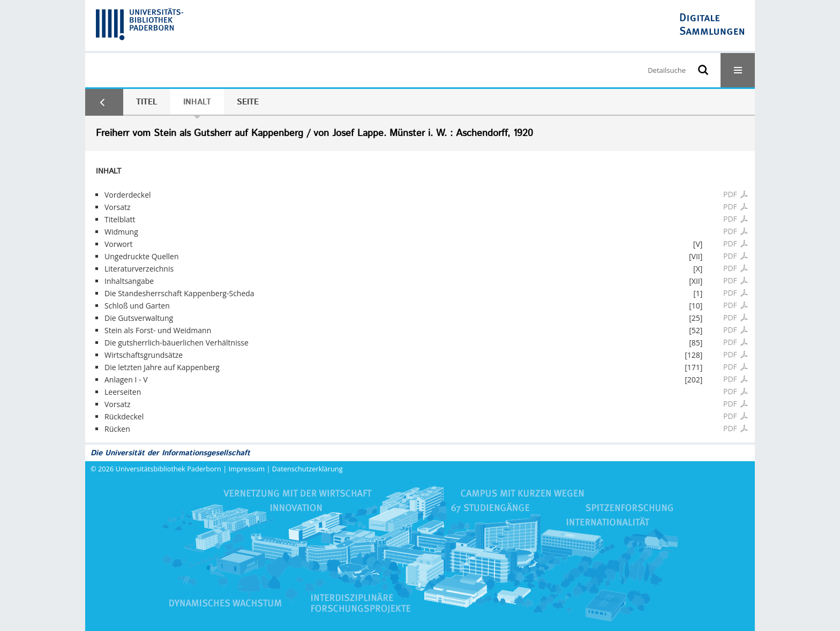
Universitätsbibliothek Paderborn (168, 469)
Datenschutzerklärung (307, 469)
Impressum (247, 469)
